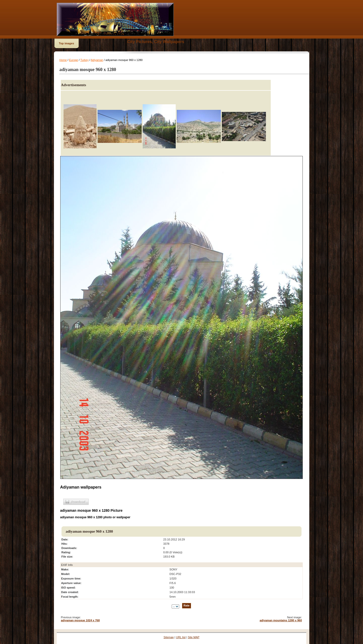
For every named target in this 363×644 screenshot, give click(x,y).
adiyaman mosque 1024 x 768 (80, 620)
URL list (181, 637)
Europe (73, 60)
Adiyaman (97, 60)
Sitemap (169, 637)
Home (63, 60)
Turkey (84, 60)
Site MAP (194, 637)
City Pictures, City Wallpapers (156, 42)
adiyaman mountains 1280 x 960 (281, 620)
